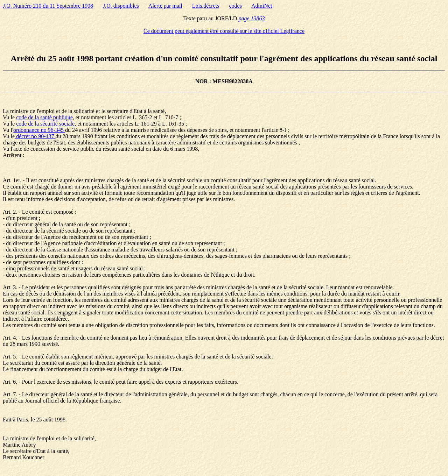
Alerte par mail (165, 6)
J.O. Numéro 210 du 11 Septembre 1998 (48, 6)
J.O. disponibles (121, 6)
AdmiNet (262, 6)
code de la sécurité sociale (45, 124)
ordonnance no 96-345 (39, 130)
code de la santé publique (44, 117)
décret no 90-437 (35, 136)
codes (235, 6)
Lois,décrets (206, 6)
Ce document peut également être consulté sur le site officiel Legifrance (224, 31)
